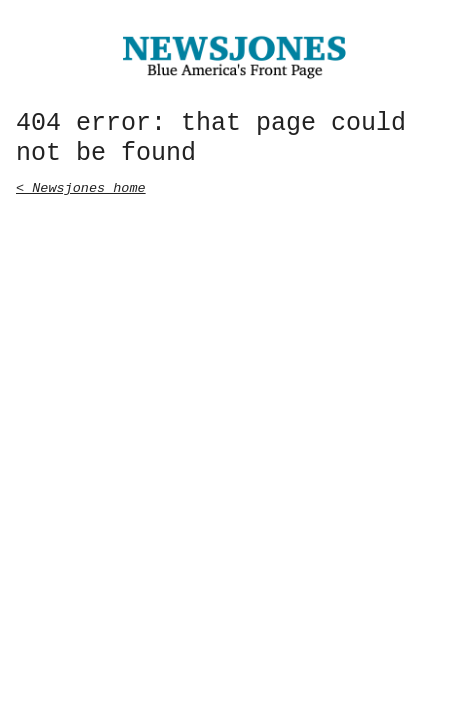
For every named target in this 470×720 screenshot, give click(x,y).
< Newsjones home (81, 186)
